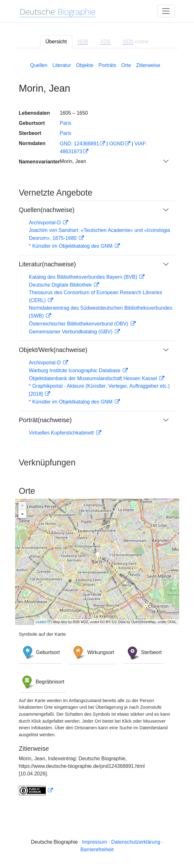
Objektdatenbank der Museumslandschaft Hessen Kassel (94, 378)
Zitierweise (148, 65)
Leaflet (41, 622)
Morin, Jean (73, 161)
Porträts (107, 65)
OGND (117, 144)
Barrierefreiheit (97, 850)
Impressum (94, 842)
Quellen (39, 65)
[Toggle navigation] (166, 11)
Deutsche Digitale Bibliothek (61, 285)
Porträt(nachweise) (45, 420)
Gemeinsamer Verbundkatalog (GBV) (71, 332)
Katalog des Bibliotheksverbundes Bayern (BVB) (84, 277)
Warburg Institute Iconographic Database (76, 370)
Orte (126, 65)
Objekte (85, 65)
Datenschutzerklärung (136, 842)
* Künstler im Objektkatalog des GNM (71, 246)
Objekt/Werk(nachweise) (53, 350)
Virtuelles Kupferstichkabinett (62, 433)
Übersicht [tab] (56, 42)
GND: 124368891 (80, 144)
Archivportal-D (46, 223)
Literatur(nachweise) (47, 264)
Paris (66, 123)
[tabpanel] (97, 428)
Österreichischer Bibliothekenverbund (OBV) (79, 324)
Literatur (62, 65)
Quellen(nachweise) (47, 210)
